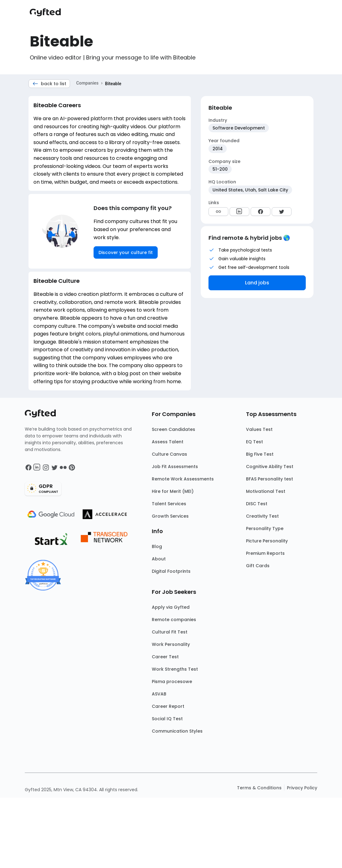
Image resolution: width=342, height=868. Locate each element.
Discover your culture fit (126, 252)
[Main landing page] (48, 12)
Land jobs (257, 283)
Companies (87, 83)
